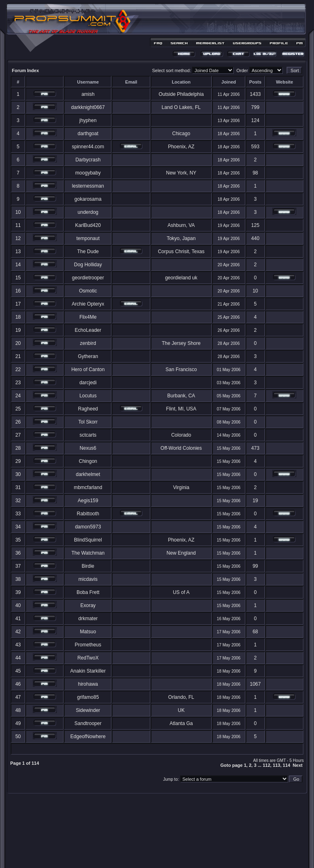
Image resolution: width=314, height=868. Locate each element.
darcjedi (88, 383)
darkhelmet (88, 474)
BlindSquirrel (88, 540)
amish (88, 94)
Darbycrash (88, 160)
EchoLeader (88, 330)
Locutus (88, 396)
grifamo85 (88, 697)
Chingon (88, 461)
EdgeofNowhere (88, 737)
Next (298, 765)
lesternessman (88, 186)
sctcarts (88, 435)
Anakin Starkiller (88, 671)
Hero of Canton (88, 369)
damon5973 (88, 527)
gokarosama (88, 199)
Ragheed (88, 409)
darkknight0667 (88, 107)
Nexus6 (88, 448)
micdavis (88, 579)
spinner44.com (88, 147)
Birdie (88, 566)
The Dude (88, 252)
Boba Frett (88, 592)
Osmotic (88, 291)
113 (276, 765)
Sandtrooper (88, 723)
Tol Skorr (88, 422)
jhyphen (88, 120)
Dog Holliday (88, 265)
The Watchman (88, 553)
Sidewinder (88, 710)
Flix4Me (88, 317)
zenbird (88, 343)
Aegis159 (88, 501)
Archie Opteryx (88, 304)
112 (267, 765)
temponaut (88, 238)
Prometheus (88, 645)
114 (287, 765)
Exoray (88, 605)
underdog (88, 212)
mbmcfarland (88, 487)
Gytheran (88, 356)
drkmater (88, 619)
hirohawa (88, 684)
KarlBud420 (88, 225)
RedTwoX (88, 658)
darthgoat (88, 134)
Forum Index (25, 70)
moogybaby (88, 173)
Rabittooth (88, 514)
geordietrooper (88, 278)
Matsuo (88, 632)
